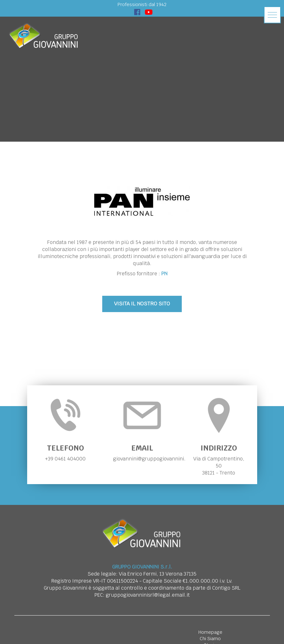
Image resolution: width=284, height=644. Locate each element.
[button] (272, 15)
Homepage (210, 632)
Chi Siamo (210, 639)
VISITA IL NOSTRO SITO (142, 304)
